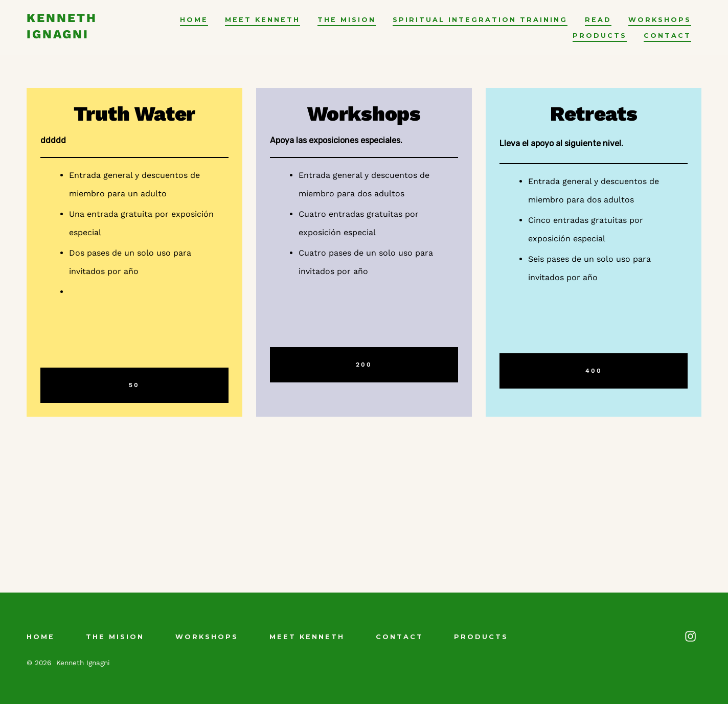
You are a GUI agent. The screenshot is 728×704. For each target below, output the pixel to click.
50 (134, 385)
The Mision (347, 20)
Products (600, 36)
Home (194, 20)
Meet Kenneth (263, 20)
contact (667, 36)
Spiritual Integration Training (480, 20)
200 (364, 365)
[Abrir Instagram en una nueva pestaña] (690, 636)
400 (594, 371)
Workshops (660, 20)
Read (598, 20)
